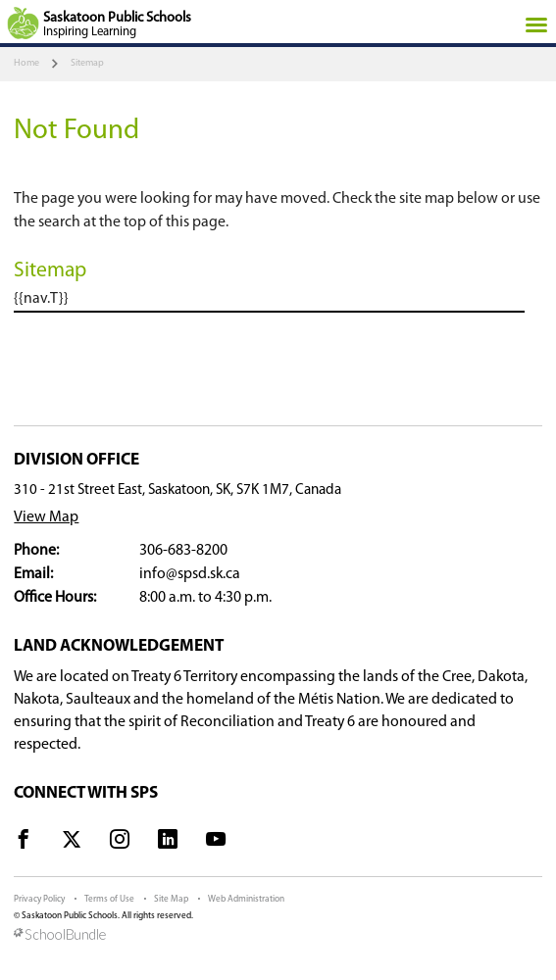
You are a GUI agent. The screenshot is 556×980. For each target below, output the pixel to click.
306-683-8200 (183, 551)
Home (26, 63)
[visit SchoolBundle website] (278, 936)
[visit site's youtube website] (216, 843)
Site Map (171, 899)
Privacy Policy (39, 899)
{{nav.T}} (41, 299)
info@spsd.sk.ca (190, 574)
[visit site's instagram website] (120, 843)
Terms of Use (109, 899)
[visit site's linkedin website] (168, 843)
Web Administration (246, 899)
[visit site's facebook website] (24, 843)
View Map (46, 517)
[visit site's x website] (72, 843)
